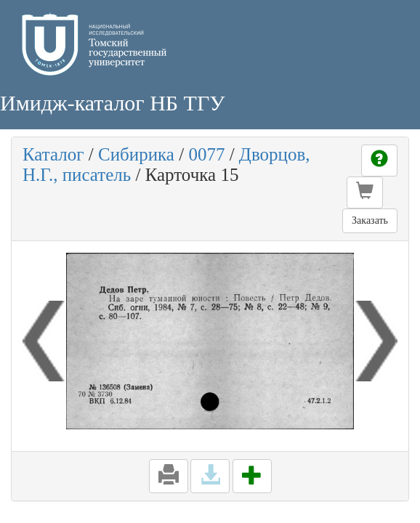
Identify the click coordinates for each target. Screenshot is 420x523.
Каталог (53, 154)
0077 (206, 154)
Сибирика (136, 154)
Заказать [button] (370, 220)
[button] (365, 192)
